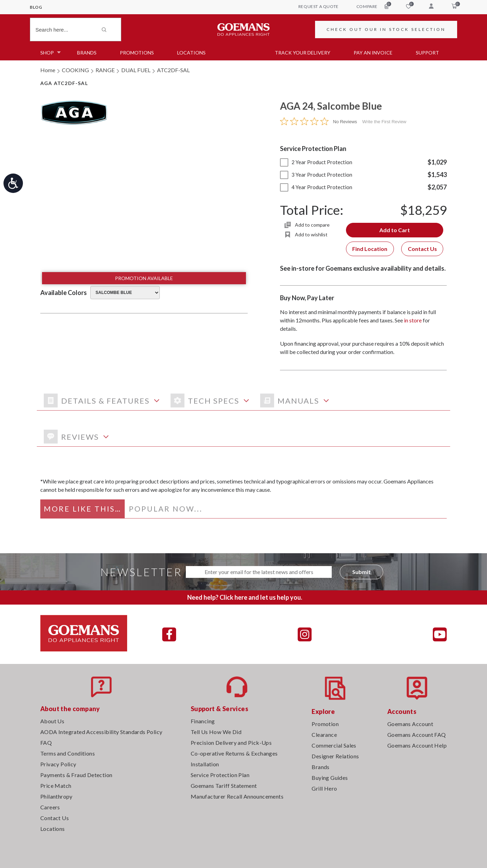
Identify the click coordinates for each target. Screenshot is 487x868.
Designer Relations (335, 756)
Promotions (137, 53)
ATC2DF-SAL (173, 70)
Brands (87, 53)
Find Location (370, 249)
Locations (191, 53)
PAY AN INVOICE (373, 53)
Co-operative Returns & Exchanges (234, 753)
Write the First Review (384, 122)
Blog (36, 7)
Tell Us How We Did (216, 732)
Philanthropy (56, 796)
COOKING (75, 70)
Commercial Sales (334, 745)
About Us (52, 721)
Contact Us (422, 249)
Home (48, 70)
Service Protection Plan (220, 775)
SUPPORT (427, 53)
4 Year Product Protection (316, 187)
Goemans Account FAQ (417, 735)
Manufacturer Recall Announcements (237, 796)
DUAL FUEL (136, 70)
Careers (50, 807)
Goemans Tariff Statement (224, 786)
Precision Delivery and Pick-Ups (231, 743)
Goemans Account (410, 724)
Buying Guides (330, 778)
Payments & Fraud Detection (76, 775)
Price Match (56, 786)
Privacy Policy (58, 764)
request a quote (319, 6)
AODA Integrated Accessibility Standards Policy (101, 732)
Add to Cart (395, 230)
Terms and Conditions (68, 753)
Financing (203, 721)
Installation (205, 764)
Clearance (324, 735)
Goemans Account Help (417, 745)
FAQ (46, 743)
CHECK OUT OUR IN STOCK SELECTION (386, 29)
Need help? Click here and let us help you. (245, 597)
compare (372, 6)
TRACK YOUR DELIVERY (303, 53)
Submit (361, 572)
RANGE (105, 70)
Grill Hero (324, 788)
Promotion (325, 724)
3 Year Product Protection (316, 175)
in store (413, 320)
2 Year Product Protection (316, 162)
